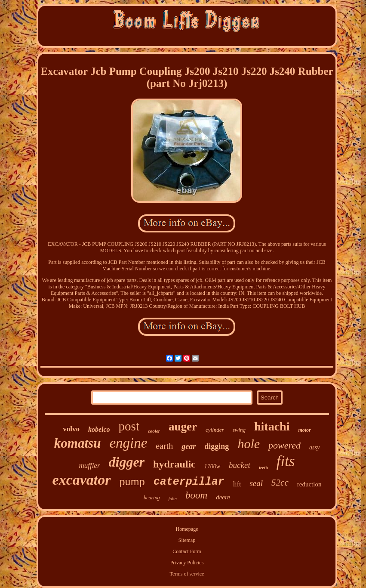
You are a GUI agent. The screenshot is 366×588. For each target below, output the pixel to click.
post (129, 426)
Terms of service (187, 574)
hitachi (272, 426)
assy (314, 447)
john (172, 498)
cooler (154, 431)
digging (217, 446)
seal (256, 483)
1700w (212, 466)
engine (128, 443)
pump (132, 481)
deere (223, 497)
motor (304, 430)
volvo (71, 429)
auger (183, 427)
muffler (89, 466)
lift (237, 484)
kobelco (99, 429)
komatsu (78, 443)
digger (127, 462)
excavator (82, 480)
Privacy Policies (187, 563)
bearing (152, 498)
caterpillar (189, 482)
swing (239, 430)
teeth (263, 468)
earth (164, 446)
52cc (280, 483)
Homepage (187, 529)
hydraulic (174, 464)
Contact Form (187, 551)
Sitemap (187, 540)
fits (286, 461)
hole (249, 444)
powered (284, 445)
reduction (309, 484)
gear (189, 446)
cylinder (215, 430)
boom (196, 495)
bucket (240, 465)
